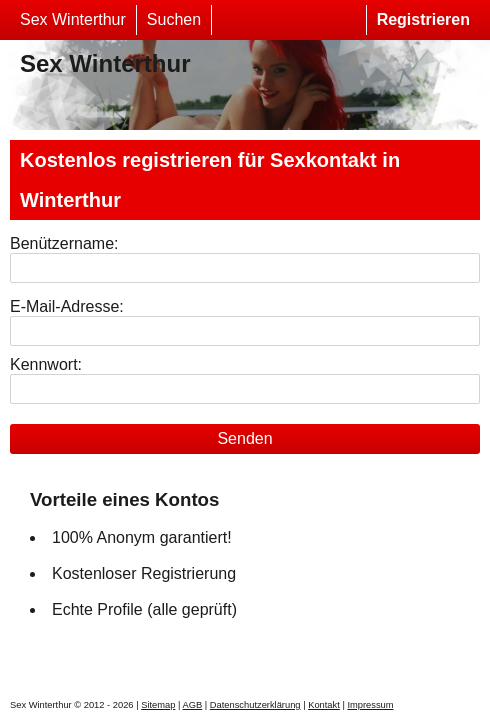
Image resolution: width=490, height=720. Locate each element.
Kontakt (324, 705)
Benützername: (64, 243)
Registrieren (423, 19)
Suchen (174, 19)
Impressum (370, 705)
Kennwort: (46, 364)
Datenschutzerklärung (255, 705)
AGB (192, 705)
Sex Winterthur (73, 19)
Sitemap (158, 705)
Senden (244, 438)
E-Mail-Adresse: (67, 306)
